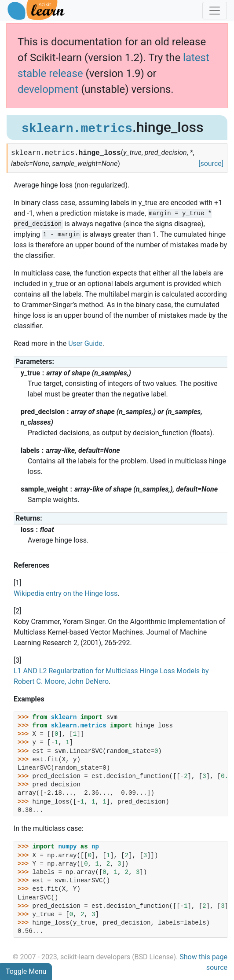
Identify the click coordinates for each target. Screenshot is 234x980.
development (48, 89)
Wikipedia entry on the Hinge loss (66, 593)
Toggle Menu (26, 971)
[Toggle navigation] (215, 11)
